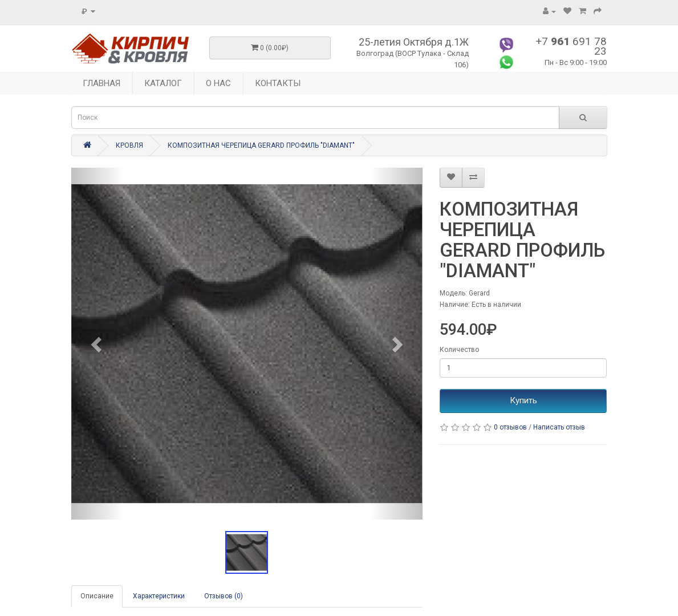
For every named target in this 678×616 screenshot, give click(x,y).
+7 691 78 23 (571, 46)
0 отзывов (510, 427)
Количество (459, 350)
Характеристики (159, 596)
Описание (97, 596)
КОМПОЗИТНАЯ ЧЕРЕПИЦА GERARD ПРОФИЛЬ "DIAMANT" (261, 145)
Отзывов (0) (224, 596)
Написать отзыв (559, 427)
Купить (523, 400)
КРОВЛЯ (129, 145)
